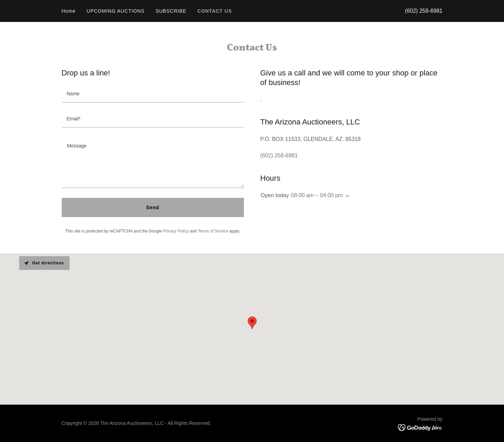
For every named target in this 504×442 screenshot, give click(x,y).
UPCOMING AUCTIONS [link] (116, 11)
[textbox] (153, 94)
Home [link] (69, 11)
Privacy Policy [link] (176, 231)
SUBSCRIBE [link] (171, 11)
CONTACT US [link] (215, 11)
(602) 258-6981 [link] (424, 11)
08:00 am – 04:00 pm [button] (317, 195)
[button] (346, 196)
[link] (420, 427)
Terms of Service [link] (213, 231)
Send (152, 207)
